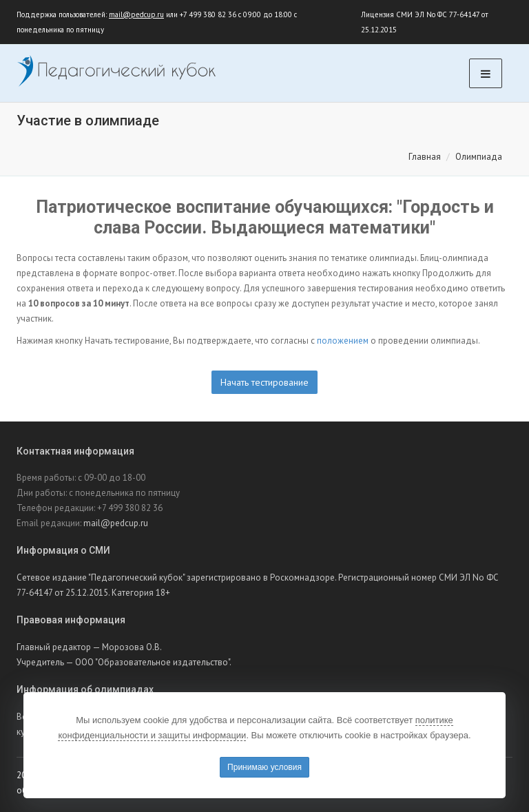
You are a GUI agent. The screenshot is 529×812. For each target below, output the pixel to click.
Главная (425, 157)
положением (343, 341)
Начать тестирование (264, 382)
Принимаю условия (264, 767)
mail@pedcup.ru (136, 14)
